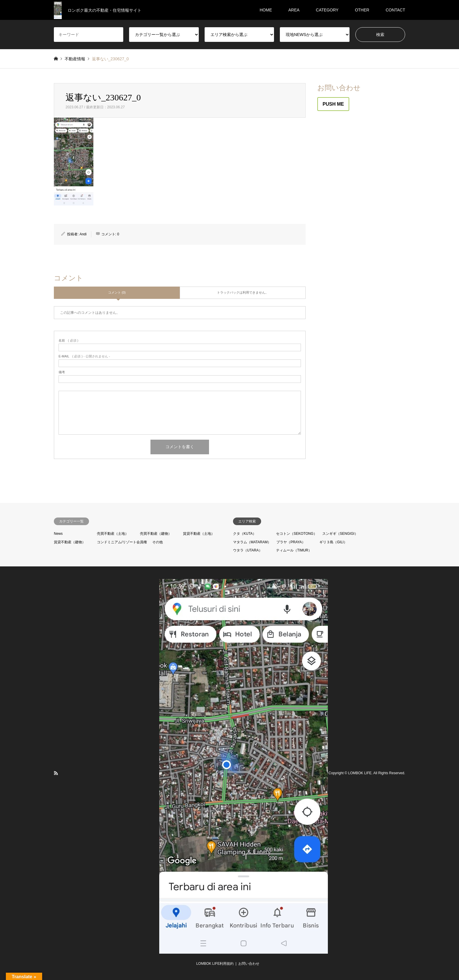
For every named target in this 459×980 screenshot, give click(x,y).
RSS (56, 773)
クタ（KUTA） (245, 534)
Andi (83, 234)
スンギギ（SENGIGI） (340, 534)
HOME (266, 10)
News (58, 534)
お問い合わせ (249, 964)
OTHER (362, 10)
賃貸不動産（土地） (199, 534)
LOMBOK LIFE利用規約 (215, 964)
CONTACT (395, 10)
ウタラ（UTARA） (248, 550)
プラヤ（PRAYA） (291, 542)
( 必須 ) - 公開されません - (84, 356)
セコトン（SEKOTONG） (297, 534)
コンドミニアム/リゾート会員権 (122, 542)
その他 (157, 542)
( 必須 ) (68, 341)
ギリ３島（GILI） (333, 542)
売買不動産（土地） (113, 534)
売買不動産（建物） (156, 534)
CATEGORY (327, 10)
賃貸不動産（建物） (70, 542)
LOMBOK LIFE (360, 773)
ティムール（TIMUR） (294, 550)
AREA (294, 10)
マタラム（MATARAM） (252, 542)
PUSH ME (333, 104)
